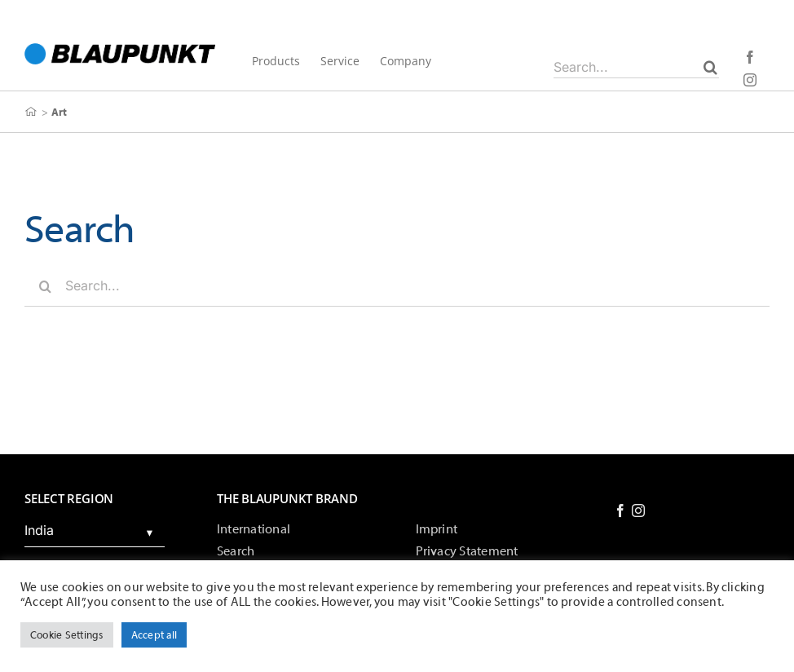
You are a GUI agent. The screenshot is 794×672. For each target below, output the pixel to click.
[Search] (710, 67)
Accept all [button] (154, 635)
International (254, 529)
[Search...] (636, 67)
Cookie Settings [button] (67, 635)
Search (236, 551)
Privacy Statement (467, 551)
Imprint (437, 529)
